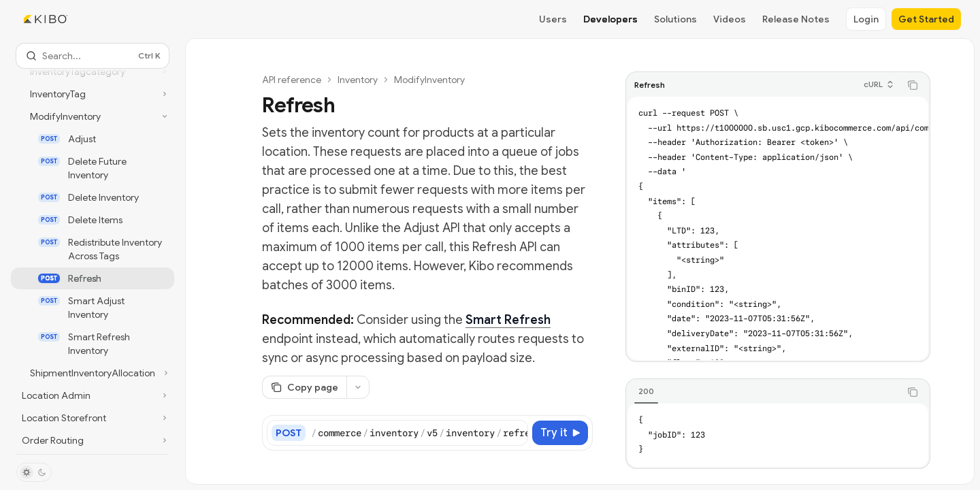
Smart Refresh (508, 320)
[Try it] (560, 433)
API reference (292, 80)
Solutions (675, 19)
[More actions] (358, 387)
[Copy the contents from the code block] (913, 85)
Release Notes (796, 19)
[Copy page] (304, 387)
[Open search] (93, 56)
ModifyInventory (429, 80)
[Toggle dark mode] (34, 472)
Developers (610, 19)
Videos (730, 19)
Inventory (358, 80)
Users (553, 19)
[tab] (646, 391)
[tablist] (763, 392)
